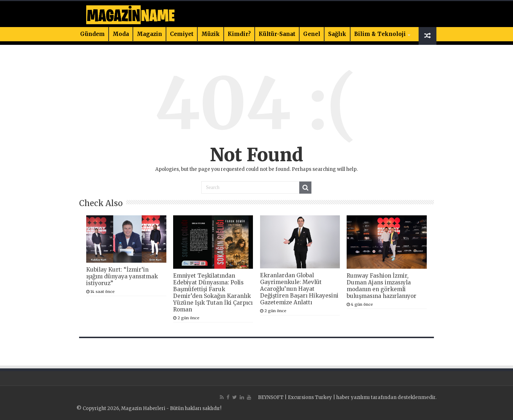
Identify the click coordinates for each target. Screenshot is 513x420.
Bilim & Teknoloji (380, 34)
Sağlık (337, 34)
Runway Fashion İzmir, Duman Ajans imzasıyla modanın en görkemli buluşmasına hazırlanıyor (382, 286)
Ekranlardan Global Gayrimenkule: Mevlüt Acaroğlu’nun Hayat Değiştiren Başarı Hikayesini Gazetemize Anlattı (299, 289)
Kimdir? (239, 34)
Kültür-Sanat (277, 34)
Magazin (149, 34)
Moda (121, 34)
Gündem (92, 34)
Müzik (211, 34)
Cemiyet (182, 34)
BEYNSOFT (271, 397)
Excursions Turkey (310, 397)
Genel (312, 34)
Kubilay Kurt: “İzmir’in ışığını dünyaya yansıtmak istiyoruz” (122, 276)
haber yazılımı (353, 397)
